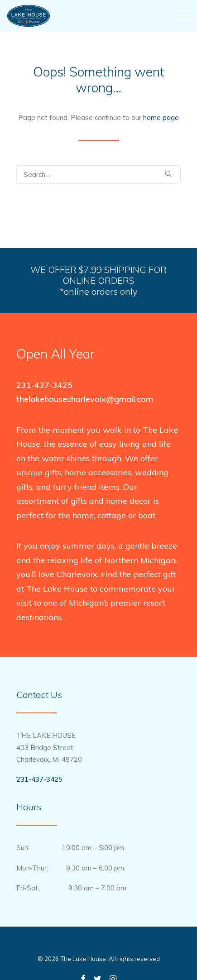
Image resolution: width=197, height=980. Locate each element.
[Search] (98, 174)
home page (161, 117)
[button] (168, 174)
